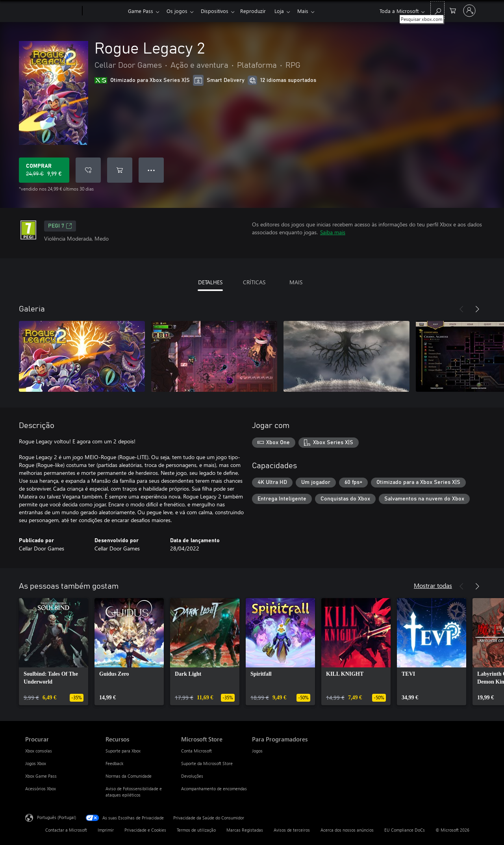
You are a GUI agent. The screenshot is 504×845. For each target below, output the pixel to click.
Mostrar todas (433, 585)
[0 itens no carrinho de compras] (453, 10)
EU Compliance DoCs (405, 830)
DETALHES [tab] (210, 282)
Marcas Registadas (245, 830)
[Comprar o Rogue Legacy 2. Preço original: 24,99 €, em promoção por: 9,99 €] (44, 170)
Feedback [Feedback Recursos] (114, 763)
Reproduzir (258, 11)
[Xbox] (104, 11)
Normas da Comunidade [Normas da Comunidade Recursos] (129, 776)
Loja (285, 11)
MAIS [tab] (296, 282)
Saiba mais (333, 232)
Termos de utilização (196, 830)
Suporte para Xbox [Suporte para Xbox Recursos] (123, 751)
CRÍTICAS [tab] (254, 282)
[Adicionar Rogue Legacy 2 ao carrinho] (120, 170)
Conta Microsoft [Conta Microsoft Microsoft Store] (196, 751)
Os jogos (179, 11)
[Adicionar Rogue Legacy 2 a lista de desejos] (88, 170)
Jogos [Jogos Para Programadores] (257, 751)
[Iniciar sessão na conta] (469, 11)
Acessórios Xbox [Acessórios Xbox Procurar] (41, 788)
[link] (54, 652)
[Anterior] (461, 309)
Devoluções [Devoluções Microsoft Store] (192, 776)
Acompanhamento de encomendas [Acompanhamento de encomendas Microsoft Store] (214, 788)
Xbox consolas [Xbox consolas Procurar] (39, 751)
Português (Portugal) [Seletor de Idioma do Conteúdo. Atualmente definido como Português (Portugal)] (57, 817)
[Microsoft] (52, 11)
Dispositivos (218, 11)
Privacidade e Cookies (145, 830)
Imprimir (106, 830)
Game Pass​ (141, 11)
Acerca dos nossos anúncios (347, 830)
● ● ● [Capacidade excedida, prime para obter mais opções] (151, 170)
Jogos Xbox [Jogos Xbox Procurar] (36, 763)
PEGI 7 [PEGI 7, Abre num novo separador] (60, 226)
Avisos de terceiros (292, 830)
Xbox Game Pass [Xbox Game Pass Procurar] (41, 776)
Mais (311, 11)
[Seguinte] (477, 309)
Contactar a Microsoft (66, 830)
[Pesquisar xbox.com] (437, 10)
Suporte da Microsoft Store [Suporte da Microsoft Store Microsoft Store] (207, 763)
